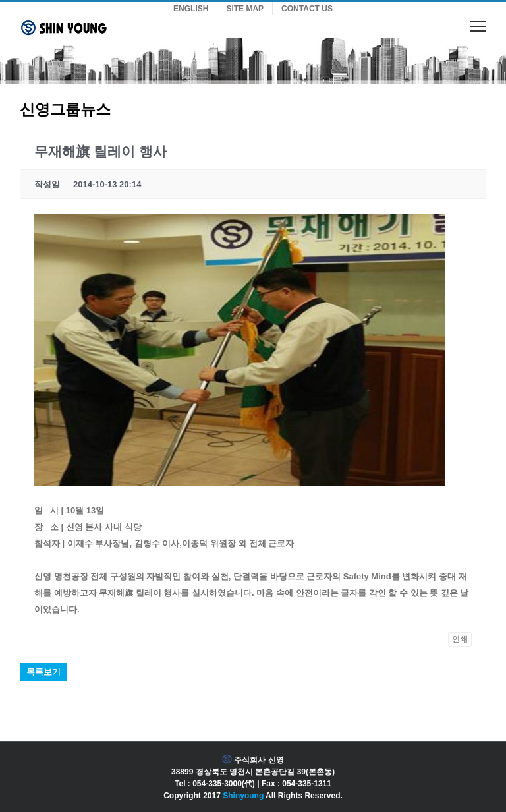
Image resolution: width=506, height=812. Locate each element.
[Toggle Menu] (478, 26)
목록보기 (43, 672)
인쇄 (460, 639)
